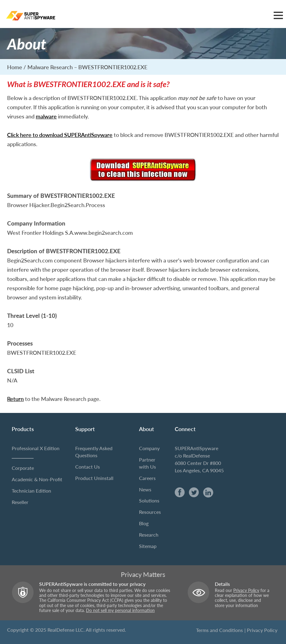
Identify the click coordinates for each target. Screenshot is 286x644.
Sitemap (148, 546)
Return (15, 399)
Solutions (149, 501)
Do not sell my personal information (120, 610)
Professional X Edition (36, 448)
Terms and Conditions (219, 630)
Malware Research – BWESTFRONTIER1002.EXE (87, 67)
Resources (150, 512)
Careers (147, 478)
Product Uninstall (94, 478)
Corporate (23, 468)
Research (149, 535)
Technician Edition (31, 491)
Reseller (20, 502)
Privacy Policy (246, 590)
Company (149, 448)
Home (15, 67)
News (145, 489)
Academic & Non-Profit (37, 479)
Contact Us (88, 467)
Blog (144, 523)
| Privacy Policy (261, 630)
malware (46, 117)
